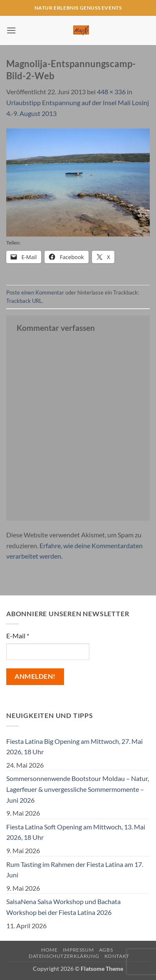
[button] (11, 30)
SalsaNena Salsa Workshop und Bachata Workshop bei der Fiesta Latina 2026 (63, 907)
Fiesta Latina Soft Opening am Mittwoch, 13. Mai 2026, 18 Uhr (76, 832)
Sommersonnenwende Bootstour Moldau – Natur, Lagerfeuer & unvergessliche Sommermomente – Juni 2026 (78, 789)
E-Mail (18, 636)
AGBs (106, 950)
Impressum (78, 950)
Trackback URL (24, 301)
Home (49, 950)
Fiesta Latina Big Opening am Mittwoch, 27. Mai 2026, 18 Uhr (74, 747)
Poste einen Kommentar (35, 292)
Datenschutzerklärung (64, 956)
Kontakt (117, 956)
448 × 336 (111, 92)
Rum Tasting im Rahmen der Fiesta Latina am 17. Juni (75, 870)
